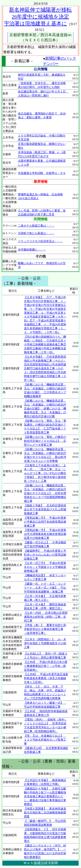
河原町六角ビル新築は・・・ (36, 233)
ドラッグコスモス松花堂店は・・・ (40, 241)
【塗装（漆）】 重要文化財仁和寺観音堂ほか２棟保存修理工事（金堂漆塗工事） (45, 629)
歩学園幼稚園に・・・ (32, 250)
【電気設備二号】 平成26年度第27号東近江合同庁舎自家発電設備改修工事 (45, 522)
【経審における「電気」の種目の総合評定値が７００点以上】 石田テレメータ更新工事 (45, 441)
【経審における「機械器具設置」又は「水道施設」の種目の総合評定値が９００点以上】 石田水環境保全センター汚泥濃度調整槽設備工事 (45, 493)
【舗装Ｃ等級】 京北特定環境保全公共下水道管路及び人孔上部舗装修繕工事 (45, 509)
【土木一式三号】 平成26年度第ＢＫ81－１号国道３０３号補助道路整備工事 (45, 567)
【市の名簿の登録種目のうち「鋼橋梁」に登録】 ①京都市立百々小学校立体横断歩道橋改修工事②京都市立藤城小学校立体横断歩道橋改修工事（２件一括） (45, 344)
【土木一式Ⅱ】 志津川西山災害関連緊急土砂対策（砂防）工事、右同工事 (46, 617)
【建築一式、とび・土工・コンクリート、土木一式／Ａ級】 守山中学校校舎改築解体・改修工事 (45, 588)
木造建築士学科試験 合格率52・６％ (42, 173)
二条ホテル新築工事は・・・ (36, 226)
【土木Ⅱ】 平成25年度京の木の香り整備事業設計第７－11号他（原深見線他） (46, 666)
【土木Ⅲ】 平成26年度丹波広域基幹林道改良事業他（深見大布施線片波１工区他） (46, 678)
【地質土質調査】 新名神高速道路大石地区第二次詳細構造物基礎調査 (45, 812)
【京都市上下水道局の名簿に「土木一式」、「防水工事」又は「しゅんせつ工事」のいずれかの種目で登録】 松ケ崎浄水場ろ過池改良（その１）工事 (45, 473)
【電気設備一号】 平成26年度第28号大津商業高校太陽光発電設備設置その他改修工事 (45, 534)
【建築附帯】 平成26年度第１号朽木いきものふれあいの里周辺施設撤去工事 (45, 555)
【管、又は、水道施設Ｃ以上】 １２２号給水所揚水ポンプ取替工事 (45, 740)
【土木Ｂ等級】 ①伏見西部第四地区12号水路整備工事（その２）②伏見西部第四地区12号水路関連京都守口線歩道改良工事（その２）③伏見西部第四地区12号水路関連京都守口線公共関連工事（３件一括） (45, 368)
